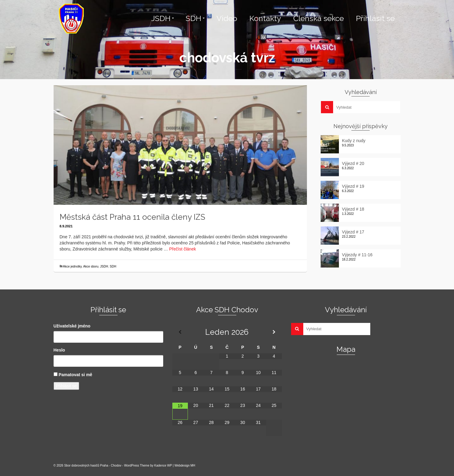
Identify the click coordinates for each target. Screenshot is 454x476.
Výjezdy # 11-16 (357, 255)
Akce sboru (91, 266)
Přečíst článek (183, 249)
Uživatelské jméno (72, 326)
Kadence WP (163, 466)
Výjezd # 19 (353, 186)
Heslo (59, 350)
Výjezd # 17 (353, 232)
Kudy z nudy (354, 141)
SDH (113, 266)
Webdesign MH (185, 466)
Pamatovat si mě (75, 375)
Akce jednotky (72, 266)
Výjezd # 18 (353, 209)
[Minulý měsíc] (180, 332)
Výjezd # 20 (353, 163)
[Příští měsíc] (274, 332)
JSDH (104, 266)
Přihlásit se (66, 386)
